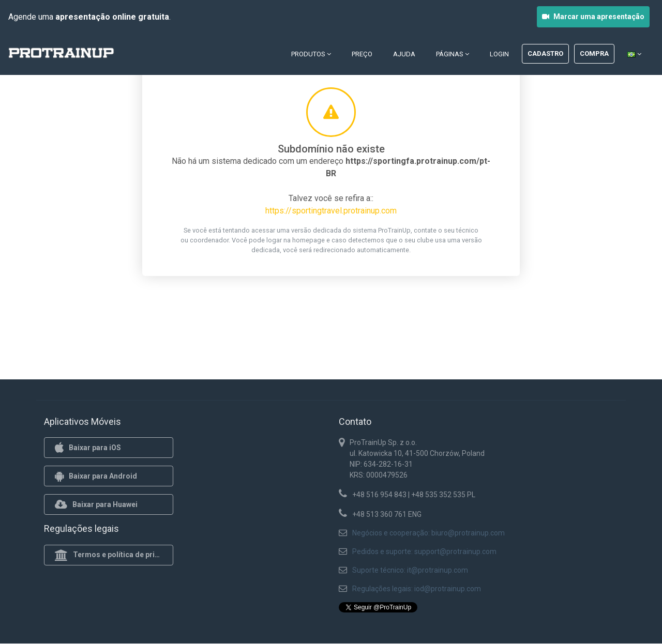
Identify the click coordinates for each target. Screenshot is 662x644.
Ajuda (404, 54)
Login (499, 54)
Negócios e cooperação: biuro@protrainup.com (428, 533)
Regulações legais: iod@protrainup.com (417, 589)
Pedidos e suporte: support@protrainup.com (424, 551)
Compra (594, 53)
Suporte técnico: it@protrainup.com (410, 570)
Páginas (453, 54)
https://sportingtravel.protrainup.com (331, 211)
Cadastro (545, 53)
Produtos (311, 54)
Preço (362, 54)
